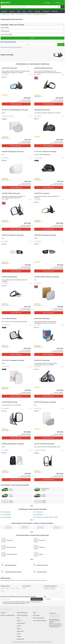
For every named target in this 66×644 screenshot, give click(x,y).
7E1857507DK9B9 (5, 580)
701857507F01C (14, 580)
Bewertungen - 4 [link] (38, 305)
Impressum (3, 612)
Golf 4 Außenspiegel (5, 511)
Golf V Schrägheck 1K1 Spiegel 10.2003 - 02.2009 (45, 517)
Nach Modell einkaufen (39, 617)
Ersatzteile (12, 11)
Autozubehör (46, 11)
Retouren (19, 636)
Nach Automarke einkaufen (40, 620)
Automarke (4, 11)
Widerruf (19, 620)
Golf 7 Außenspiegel (38, 511)
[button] (59, 7)
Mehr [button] (27, 603)
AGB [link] (18, 617)
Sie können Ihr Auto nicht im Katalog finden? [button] (11, 47)
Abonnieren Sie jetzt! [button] (37, 599)
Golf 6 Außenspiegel (38, 514)
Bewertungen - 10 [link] (6, 180)
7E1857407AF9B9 (30, 580)
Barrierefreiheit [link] (20, 639)
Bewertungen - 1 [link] (38, 222)
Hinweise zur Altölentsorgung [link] (8, 615)
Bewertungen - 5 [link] (38, 96)
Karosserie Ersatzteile (20, 14)
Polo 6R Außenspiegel (6, 517)
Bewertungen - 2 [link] (6, 138)
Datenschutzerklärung (22, 615)
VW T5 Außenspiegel (6, 514)
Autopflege (37, 11)
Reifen (19, 11)
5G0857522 (44, 580)
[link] (58, 3)
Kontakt (19, 625)
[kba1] (28, 45)
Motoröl (30, 11)
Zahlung (19, 633)
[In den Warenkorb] (16, 104)
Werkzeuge (55, 11)
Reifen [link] (35, 612)
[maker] (32, 28)
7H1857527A (22, 580)
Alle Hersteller (36, 615)
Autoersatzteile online (5, 14)
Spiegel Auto (29, 14)
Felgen (24, 11)
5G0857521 (38, 580)
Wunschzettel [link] (20, 631)
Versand (19, 628)
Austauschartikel (21, 623)
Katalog (13, 14)
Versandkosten (23, 101)
